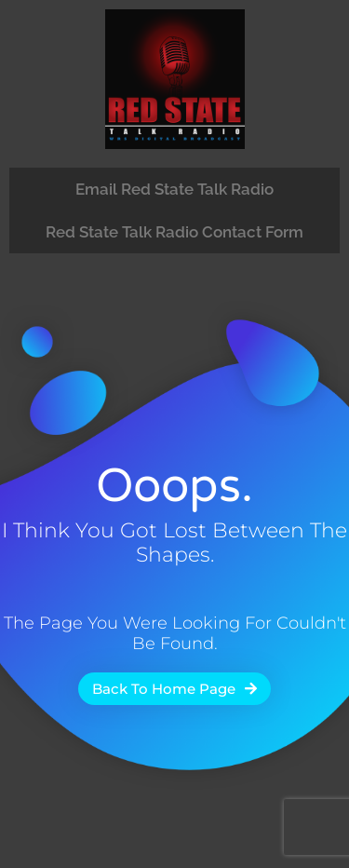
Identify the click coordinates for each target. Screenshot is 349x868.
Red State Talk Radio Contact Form (174, 232)
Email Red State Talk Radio (174, 189)
